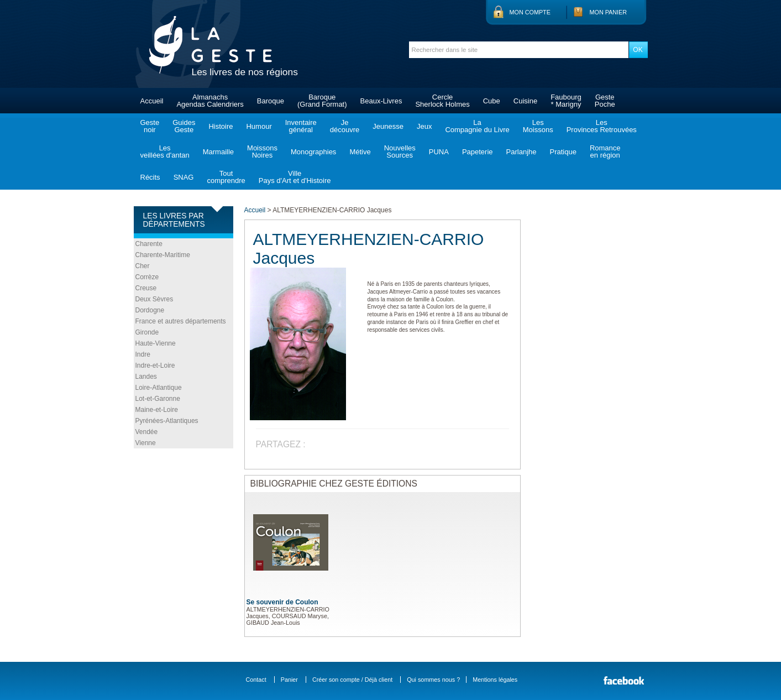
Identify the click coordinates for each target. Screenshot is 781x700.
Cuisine (525, 101)
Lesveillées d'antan (165, 152)
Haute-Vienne (156, 343)
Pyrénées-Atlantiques (167, 421)
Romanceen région (605, 152)
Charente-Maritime (163, 255)
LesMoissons (538, 126)
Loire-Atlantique (159, 388)
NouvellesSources (400, 152)
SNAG (184, 177)
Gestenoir (150, 126)
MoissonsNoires (262, 152)
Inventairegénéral (301, 126)
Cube (492, 101)
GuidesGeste (184, 126)
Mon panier (609, 12)
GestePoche (605, 101)
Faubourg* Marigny (566, 101)
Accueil (152, 101)
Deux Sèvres (154, 299)
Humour (259, 126)
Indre (143, 354)
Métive (360, 152)
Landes (146, 377)
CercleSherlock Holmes (442, 101)
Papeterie (478, 152)
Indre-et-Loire (155, 365)
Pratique (563, 152)
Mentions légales (495, 680)
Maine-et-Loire (157, 410)
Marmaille (218, 152)
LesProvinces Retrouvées (602, 126)
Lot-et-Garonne (158, 399)
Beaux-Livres (381, 101)
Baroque (271, 101)
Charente (149, 244)
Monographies (313, 152)
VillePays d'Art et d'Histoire (295, 177)
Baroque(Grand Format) (322, 101)
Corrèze (147, 277)
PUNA (439, 152)
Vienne (146, 443)
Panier (289, 680)
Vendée (147, 432)
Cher (143, 266)
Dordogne (150, 310)
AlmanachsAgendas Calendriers (210, 101)
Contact (256, 680)
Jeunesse (388, 126)
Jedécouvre (345, 126)
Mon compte (530, 12)
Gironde (147, 332)
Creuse (146, 288)
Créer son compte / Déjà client (352, 680)
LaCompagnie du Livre (477, 126)
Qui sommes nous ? (433, 680)
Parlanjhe (521, 152)
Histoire (221, 126)
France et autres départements (181, 321)
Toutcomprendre (226, 177)
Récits (150, 177)
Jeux (424, 126)
